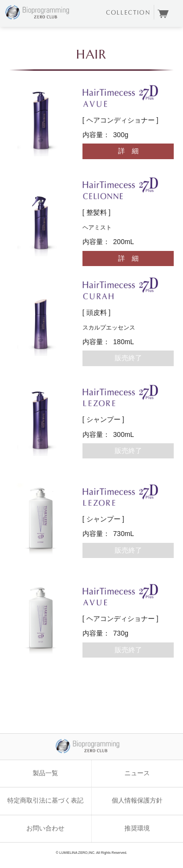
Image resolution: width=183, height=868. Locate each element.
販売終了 (128, 358)
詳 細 (128, 151)
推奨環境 (137, 828)
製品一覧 (45, 773)
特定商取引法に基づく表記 (45, 801)
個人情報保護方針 (137, 801)
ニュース (137, 773)
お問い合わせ (45, 828)
